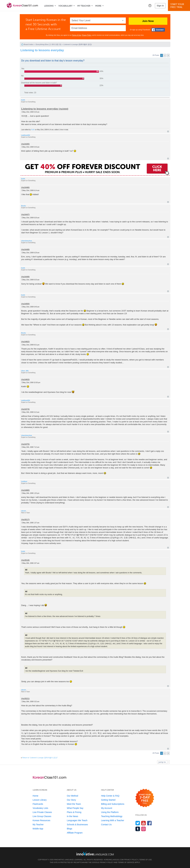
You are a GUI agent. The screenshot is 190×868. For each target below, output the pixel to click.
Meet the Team (74, 804)
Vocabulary (65, 6)
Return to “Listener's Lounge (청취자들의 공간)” (40, 758)
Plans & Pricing (74, 812)
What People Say (75, 808)
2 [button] (165, 55)
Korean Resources (42, 820)
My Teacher (84, 6)
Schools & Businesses (77, 825)
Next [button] (168, 55)
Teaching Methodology (112, 816)
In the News (72, 816)
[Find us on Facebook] (149, 823)
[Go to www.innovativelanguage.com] (95, 853)
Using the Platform (110, 812)
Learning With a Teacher (113, 820)
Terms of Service (126, 862)
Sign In (160, 6)
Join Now (148, 21)
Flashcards (38, 804)
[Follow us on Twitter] (138, 823)
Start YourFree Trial (179, 6)
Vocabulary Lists (40, 808)
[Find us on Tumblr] (138, 829)
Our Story (71, 800)
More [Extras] (98, 6)
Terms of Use (77, 35)
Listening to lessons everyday (42, 50)
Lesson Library (40, 800)
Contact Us (106, 825)
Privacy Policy (87, 35)
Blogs (69, 829)
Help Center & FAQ (110, 796)
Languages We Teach (77, 820)
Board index (29, 44)
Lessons (49, 6)
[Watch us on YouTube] (144, 823)
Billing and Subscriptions (113, 804)
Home (36, 796)
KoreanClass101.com (114, 860)
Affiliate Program (75, 833)
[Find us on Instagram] (144, 829)
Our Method (72, 796)
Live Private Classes (42, 812)
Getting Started (108, 800)
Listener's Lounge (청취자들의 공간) (78, 44)
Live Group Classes (42, 816)
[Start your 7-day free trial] (145, 798)
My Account (106, 808)
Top (168, 131)
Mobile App (38, 829)
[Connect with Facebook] (158, 30)
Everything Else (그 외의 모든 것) (49, 44)
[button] (150, 5)
